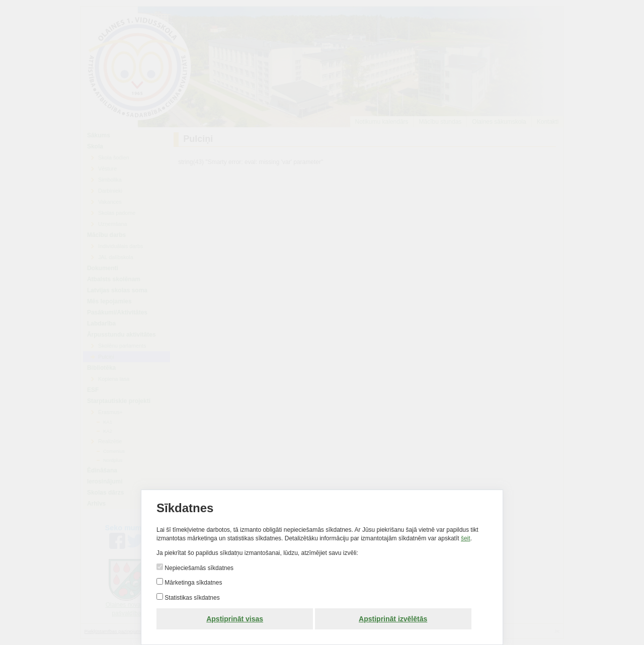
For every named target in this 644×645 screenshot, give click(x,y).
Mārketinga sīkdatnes (192, 583)
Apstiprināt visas (235, 619)
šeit (466, 538)
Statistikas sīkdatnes (191, 598)
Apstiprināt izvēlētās (393, 619)
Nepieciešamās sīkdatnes (198, 568)
